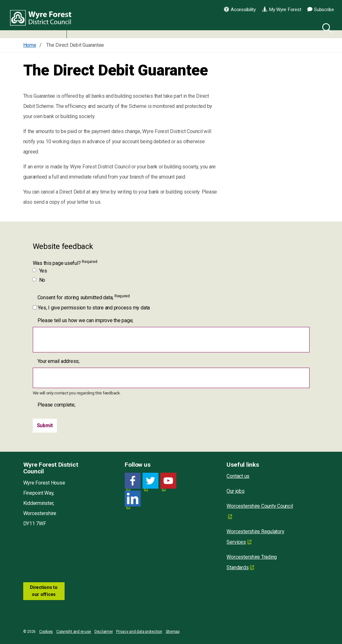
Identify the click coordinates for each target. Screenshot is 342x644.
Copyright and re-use (74, 632)
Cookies (46, 632)
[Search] (326, 27)
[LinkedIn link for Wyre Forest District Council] (133, 499)
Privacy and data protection (139, 632)
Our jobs (235, 491)
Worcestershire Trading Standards (252, 562)
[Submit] (45, 426)
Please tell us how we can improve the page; (86, 320)
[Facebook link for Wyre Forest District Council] (133, 481)
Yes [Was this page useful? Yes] (40, 271)
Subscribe (321, 10)
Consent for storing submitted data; (84, 297)
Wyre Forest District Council (42, 19)
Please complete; (56, 405)
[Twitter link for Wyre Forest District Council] (150, 481)
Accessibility (240, 10)
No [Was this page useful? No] (39, 280)
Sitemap (173, 632)
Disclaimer (104, 632)
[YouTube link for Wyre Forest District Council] (168, 481)
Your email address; (59, 361)
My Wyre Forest (282, 10)
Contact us (238, 476)
